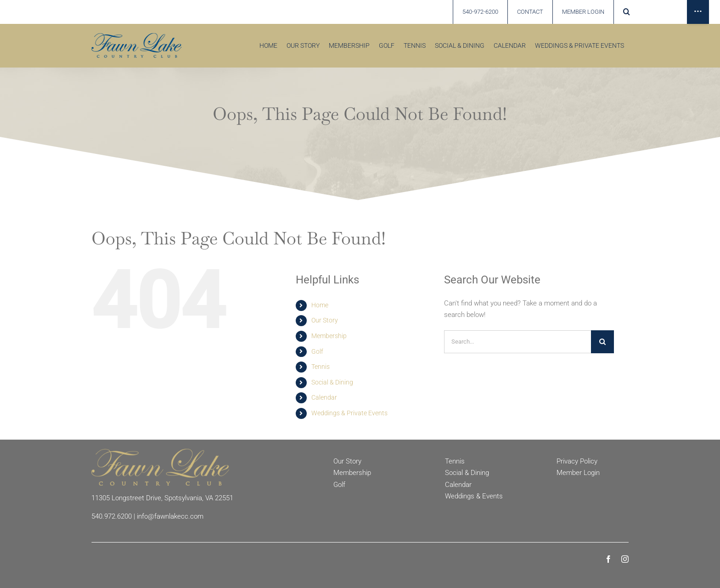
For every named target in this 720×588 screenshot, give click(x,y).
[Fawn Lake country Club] (137, 36)
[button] (626, 12)
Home (320, 305)
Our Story (325, 320)
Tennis (321, 367)
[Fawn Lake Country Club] (160, 452)
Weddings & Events (474, 496)
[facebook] (608, 559)
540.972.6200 (112, 516)
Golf (317, 351)
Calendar (324, 397)
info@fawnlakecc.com (170, 516)
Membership (329, 336)
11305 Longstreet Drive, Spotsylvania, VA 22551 (162, 498)
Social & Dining (332, 382)
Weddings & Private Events (349, 413)
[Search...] (517, 342)
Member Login (578, 473)
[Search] (602, 342)
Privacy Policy (577, 461)
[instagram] (625, 559)
